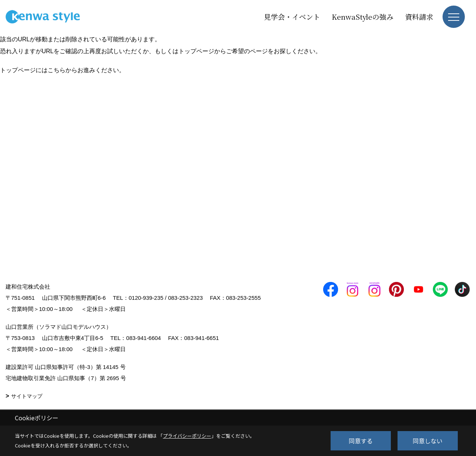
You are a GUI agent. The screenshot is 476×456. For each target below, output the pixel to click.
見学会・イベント (292, 17)
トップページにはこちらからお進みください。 (62, 70)
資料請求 (419, 17)
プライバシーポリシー (187, 436)
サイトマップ (27, 396)
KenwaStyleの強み (363, 17)
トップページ (196, 51)
